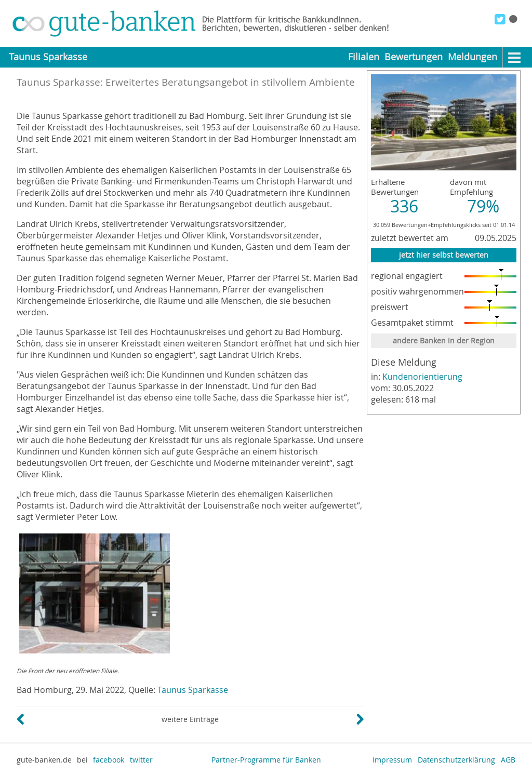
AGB (508, 760)
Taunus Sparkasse (193, 690)
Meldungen (473, 57)
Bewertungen (414, 57)
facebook (109, 760)
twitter (141, 760)
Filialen (364, 57)
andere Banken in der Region (444, 340)
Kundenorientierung (422, 377)
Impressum (392, 760)
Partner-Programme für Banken (266, 760)
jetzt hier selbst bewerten (444, 255)
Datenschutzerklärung (456, 760)
